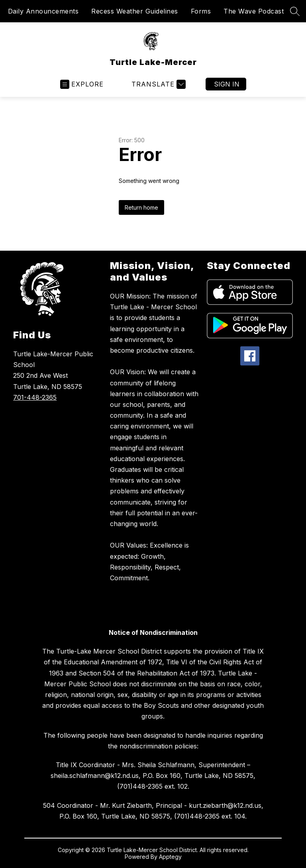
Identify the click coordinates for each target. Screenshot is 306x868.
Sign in (227, 84)
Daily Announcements (43, 11)
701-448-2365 (35, 397)
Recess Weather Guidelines (135, 11)
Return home (141, 207)
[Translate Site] (158, 84)
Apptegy (170, 857)
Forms (201, 11)
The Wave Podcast (254, 11)
